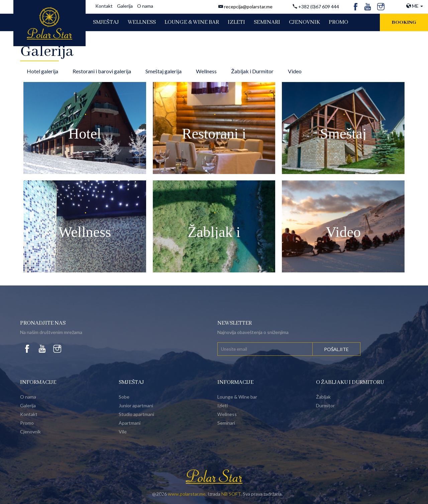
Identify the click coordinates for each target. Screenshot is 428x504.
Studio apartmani (136, 414)
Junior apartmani (136, 405)
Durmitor (325, 405)
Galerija (125, 6)
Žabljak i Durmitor (252, 71)
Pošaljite (336, 349)
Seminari (226, 423)
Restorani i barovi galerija (102, 71)
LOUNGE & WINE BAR (192, 22)
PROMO (338, 22)
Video (295, 71)
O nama (145, 6)
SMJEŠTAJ (106, 22)
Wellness (206, 71)
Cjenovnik (30, 432)
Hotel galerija (42, 71)
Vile (123, 432)
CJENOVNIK (304, 22)
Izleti (223, 405)
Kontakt (104, 6)
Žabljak (323, 397)
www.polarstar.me (187, 494)
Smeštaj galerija (164, 71)
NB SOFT (231, 494)
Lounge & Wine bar (237, 397)
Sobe (124, 397)
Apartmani (130, 423)
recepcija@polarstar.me (248, 7)
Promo (27, 423)
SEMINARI (267, 22)
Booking (404, 22)
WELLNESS (142, 22)
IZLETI (236, 22)
